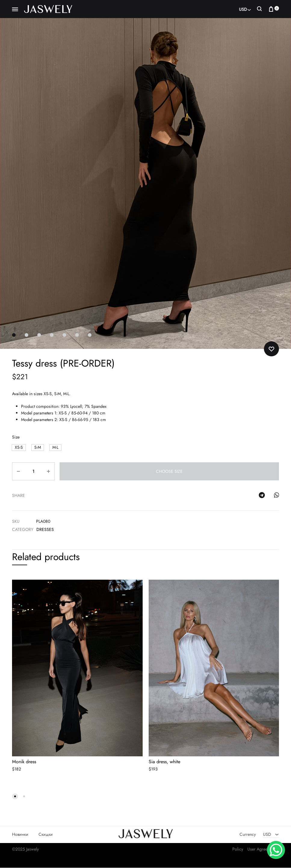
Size (16, 437)
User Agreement (262, 849)
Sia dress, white (164, 762)
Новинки (20, 835)
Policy (238, 849)
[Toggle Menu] (15, 10)
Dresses (45, 529)
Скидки (46, 835)
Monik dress (24, 762)
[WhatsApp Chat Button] (276, 850)
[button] (19, 448)
